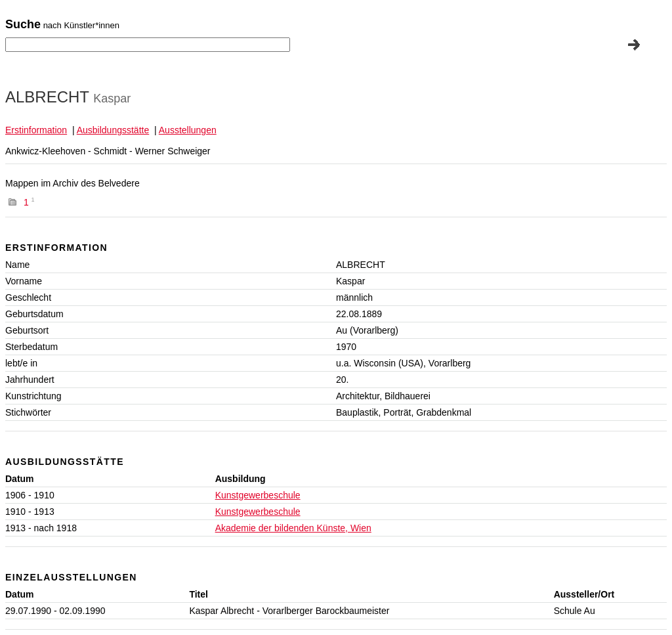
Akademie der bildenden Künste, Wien (293, 528)
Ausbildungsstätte (113, 130)
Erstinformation (36, 130)
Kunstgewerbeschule (258, 495)
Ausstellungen (188, 130)
